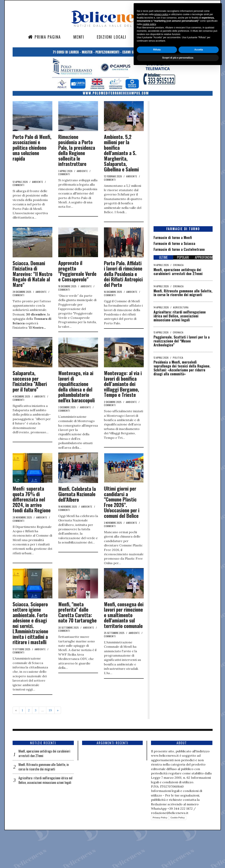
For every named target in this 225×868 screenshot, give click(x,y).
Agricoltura (181, 307)
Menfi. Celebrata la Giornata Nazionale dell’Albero (77, 521)
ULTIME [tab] (163, 257)
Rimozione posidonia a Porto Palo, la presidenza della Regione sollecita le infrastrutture (77, 150)
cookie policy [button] (149, 824)
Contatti (175, 37)
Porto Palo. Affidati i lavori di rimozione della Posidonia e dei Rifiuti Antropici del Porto (123, 274)
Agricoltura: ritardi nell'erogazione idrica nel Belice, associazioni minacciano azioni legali (180, 316)
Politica (178, 358)
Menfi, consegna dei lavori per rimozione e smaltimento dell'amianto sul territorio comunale (124, 653)
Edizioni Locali (112, 37)
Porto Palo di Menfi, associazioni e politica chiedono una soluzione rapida (32, 147)
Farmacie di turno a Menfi (173, 237)
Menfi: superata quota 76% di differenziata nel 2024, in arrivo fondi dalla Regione (32, 526)
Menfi (79, 37)
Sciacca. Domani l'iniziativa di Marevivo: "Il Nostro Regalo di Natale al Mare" (32, 274)
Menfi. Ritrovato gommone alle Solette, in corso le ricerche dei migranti (183, 293)
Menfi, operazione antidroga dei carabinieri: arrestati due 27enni (178, 272)
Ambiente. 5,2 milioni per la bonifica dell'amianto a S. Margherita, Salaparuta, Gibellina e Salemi (121, 153)
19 (50, 748)
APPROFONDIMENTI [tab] (204, 257)
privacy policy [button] (161, 814)
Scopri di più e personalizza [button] (178, 858)
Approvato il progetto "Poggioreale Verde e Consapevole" (77, 271)
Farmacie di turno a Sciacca (174, 243)
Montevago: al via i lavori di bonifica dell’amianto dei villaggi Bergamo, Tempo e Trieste (123, 400)
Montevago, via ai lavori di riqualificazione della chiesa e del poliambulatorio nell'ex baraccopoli (76, 403)
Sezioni (146, 37)
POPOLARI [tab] (183, 257)
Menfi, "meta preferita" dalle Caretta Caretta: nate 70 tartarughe (77, 650)
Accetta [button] (199, 849)
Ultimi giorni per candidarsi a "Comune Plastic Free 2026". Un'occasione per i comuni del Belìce (122, 529)
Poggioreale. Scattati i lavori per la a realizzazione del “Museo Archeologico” (182, 341)
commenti (19, 185)
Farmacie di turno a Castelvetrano (179, 249)
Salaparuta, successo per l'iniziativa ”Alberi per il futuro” (30, 397)
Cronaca (178, 265)
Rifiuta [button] (157, 849)
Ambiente (38, 182)
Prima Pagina (44, 37)
